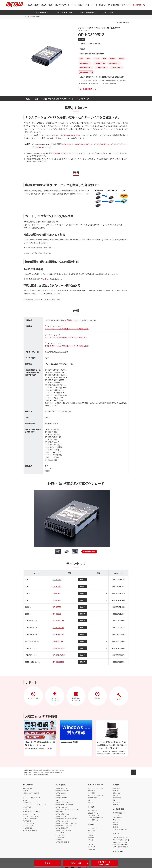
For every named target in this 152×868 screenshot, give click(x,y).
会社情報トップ (117, 789)
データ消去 (59, 840)
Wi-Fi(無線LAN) (28, 789)
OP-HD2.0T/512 (59, 648)
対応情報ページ (71, 320)
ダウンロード (92, 833)
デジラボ (90, 803)
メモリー (26, 800)
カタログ (90, 842)
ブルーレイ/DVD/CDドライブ (32, 798)
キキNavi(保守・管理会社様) (120, 847)
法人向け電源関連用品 (62, 828)
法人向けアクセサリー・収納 (63, 831)
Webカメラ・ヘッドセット (31, 814)
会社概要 (115, 791)
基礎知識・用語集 (93, 798)
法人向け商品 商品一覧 (62, 842)
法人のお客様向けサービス (95, 818)
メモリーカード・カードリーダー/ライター (35, 805)
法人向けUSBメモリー (62, 807)
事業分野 (115, 795)
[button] (89, 552)
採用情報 (115, 805)
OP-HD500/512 (58, 662)
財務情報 (115, 825)
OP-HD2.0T (57, 586)
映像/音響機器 (27, 807)
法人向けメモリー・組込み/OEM (64, 805)
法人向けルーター (61, 795)
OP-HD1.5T (57, 593)
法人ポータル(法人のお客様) (121, 840)
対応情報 (90, 835)
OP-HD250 (57, 614)
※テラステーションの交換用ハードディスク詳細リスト (66, 337)
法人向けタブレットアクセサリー (65, 826)
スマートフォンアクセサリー (31, 816)
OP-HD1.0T (57, 600)
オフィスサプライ (61, 835)
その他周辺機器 (28, 828)
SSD (25, 795)
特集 (89, 800)
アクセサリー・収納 (29, 823)
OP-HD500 (57, 607)
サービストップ (92, 811)
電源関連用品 (27, 821)
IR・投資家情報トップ (119, 813)
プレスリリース (117, 803)
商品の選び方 (92, 791)
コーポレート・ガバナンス (120, 829)
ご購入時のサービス (94, 813)
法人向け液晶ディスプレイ (63, 814)
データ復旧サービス (94, 820)
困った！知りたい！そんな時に (96, 795)
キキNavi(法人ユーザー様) (120, 845)
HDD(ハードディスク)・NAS (31, 793)
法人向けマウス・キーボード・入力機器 (66, 819)
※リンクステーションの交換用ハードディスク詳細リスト (66, 346)
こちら (47, 279)
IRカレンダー (117, 820)
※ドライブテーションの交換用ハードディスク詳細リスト (66, 329)
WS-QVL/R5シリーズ (104, 144)
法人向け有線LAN (61, 793)
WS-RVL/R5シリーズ (42, 147)
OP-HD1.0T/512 (59, 655)
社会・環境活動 (117, 798)
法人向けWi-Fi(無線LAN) (62, 791)
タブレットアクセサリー (30, 819)
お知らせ (90, 845)
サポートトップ (92, 828)
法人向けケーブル (61, 816)
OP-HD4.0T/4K (58, 621)
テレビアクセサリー (29, 826)
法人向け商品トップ (61, 789)
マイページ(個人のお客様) (120, 838)
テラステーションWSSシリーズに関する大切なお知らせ (59, 135)
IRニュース (116, 815)
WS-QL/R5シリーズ (62, 153)
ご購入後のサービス (94, 815)
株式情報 (115, 827)
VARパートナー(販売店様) (120, 842)
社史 (114, 800)
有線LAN (26, 791)
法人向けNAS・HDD (61, 798)
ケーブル (26, 810)
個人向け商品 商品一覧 (30, 831)
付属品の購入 (92, 849)
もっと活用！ (91, 793)
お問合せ (90, 840)
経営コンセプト (117, 793)
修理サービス (92, 838)
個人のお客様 (118, 852)
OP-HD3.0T (57, 580)
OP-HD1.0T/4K (58, 634)
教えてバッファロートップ (95, 789)
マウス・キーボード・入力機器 (31, 812)
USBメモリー (27, 803)
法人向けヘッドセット (62, 821)
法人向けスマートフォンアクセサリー (66, 823)
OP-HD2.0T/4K (58, 628)
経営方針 (115, 822)
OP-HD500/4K (58, 641)
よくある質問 (92, 831)
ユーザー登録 (92, 847)
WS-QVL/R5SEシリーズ (86, 144)
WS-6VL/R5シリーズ (68, 144)
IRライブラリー (117, 818)
